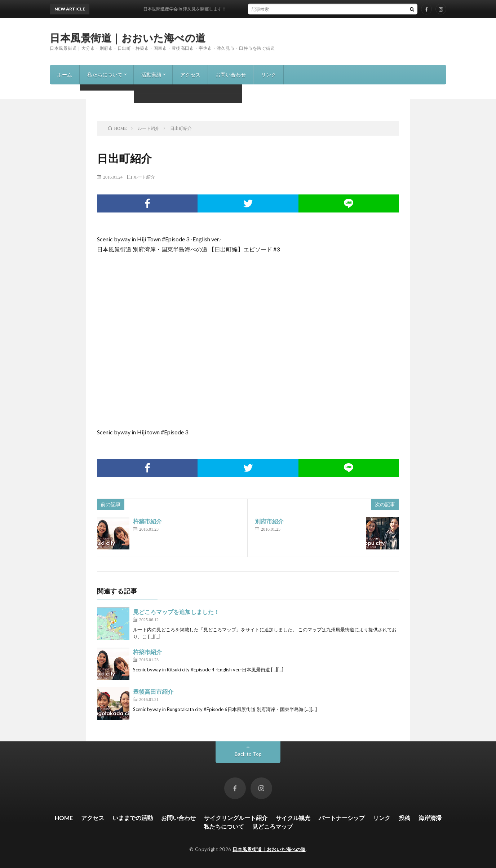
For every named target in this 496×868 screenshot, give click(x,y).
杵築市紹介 (147, 521)
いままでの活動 (133, 818)
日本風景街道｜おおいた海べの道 (128, 38)
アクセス (190, 74)
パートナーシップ (342, 818)
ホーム (65, 74)
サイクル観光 (293, 818)
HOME (64, 818)
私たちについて (105, 74)
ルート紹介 (144, 177)
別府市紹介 (269, 521)
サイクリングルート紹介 (236, 818)
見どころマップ (273, 826)
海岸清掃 (430, 818)
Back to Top (248, 754)
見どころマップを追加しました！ (176, 612)
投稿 (404, 818)
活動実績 (151, 74)
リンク (269, 74)
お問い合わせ (231, 74)
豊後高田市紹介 (153, 691)
